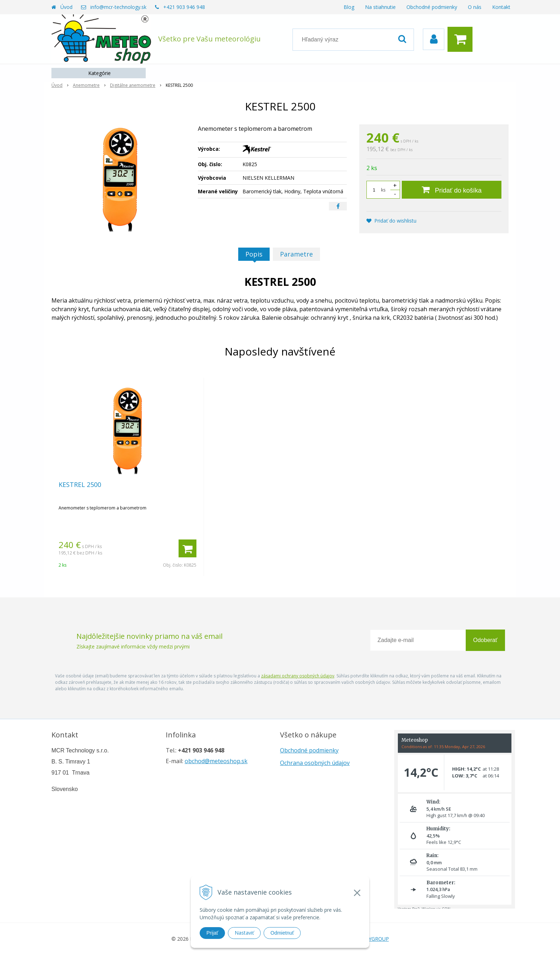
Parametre (296, 254)
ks (383, 190)
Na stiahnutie (380, 7)
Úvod (66, 7)
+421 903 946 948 (184, 7)
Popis (254, 254)
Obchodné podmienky (432, 7)
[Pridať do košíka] (452, 190)
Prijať (212, 933)
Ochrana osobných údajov (315, 763)
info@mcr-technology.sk (118, 7)
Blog (349, 7)
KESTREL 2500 (80, 484)
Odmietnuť (282, 933)
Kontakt (501, 7)
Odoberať (485, 640)
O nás (475, 7)
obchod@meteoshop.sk (216, 761)
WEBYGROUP (373, 939)
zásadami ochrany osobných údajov (298, 676)
